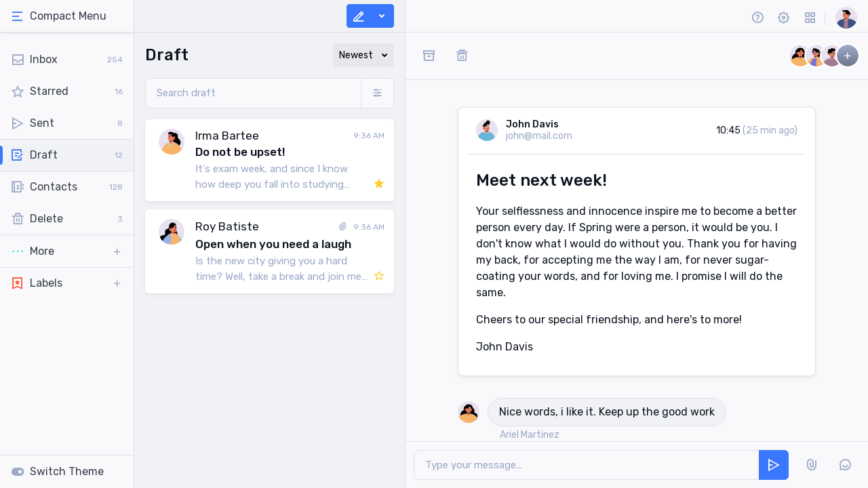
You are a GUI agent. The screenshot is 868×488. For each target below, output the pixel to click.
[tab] (67, 16)
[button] (67, 251)
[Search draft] (253, 93)
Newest (356, 55)
